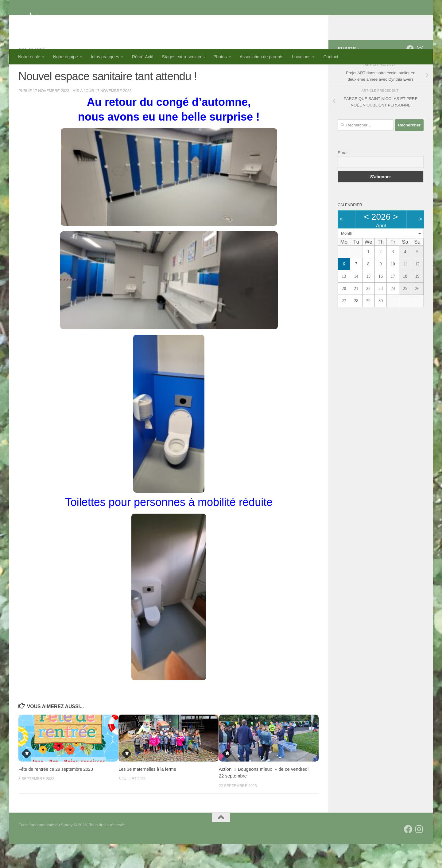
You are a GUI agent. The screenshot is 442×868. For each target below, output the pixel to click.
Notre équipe (66, 57)
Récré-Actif (143, 57)
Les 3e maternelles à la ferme (149, 793)
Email (343, 177)
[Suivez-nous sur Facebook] (410, 73)
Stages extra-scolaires (183, 57)
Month (347, 258)
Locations (301, 57)
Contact (331, 57)
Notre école (29, 57)
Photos (220, 57)
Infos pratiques (105, 57)
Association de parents (262, 57)
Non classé (33, 74)
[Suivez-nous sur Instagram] (420, 73)
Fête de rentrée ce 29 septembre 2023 (58, 793)
